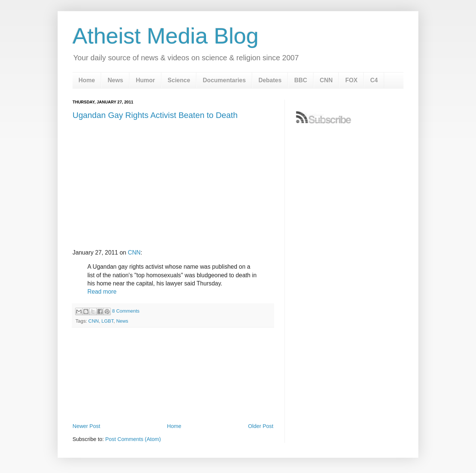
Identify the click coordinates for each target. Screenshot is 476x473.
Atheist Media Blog (165, 36)
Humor (145, 80)
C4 (374, 80)
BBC (301, 80)
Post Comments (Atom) (133, 439)
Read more (102, 292)
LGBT (107, 321)
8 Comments (126, 311)
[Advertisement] (173, 401)
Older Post (261, 426)
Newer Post (86, 426)
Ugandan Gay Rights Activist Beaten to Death (155, 115)
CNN (326, 80)
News (115, 80)
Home (87, 80)
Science (179, 80)
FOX (351, 80)
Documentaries (224, 80)
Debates (270, 80)
